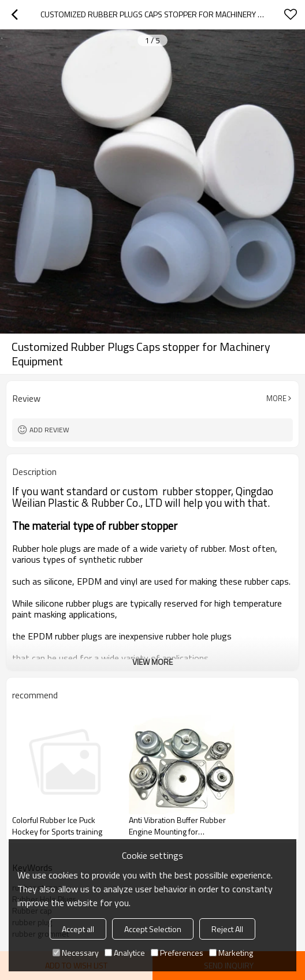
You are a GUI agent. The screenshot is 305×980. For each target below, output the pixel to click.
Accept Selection (153, 929)
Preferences (177, 953)
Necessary (76, 953)
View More (152, 662)
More (276, 398)
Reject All (227, 929)
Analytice (125, 953)
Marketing (231, 953)
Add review (49, 430)
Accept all (78, 929)
